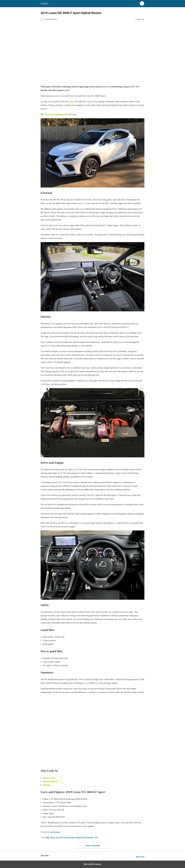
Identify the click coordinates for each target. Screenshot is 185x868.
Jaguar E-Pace (49, 778)
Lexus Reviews (70, 837)
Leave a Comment (93, 846)
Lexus (71, 102)
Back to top (140, 857)
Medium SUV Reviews (85, 837)
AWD (47, 837)
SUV (96, 837)
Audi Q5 (46, 785)
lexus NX (59, 837)
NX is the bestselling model (56, 114)
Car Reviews (55, 832)
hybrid (52, 837)
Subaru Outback (50, 781)
